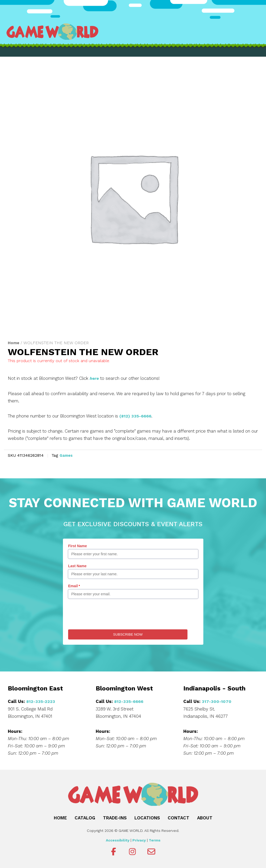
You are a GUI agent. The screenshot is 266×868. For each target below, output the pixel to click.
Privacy (139, 840)
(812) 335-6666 (137, 416)
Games (67, 455)
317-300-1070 (217, 701)
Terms (155, 840)
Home (14, 343)
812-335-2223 (41, 701)
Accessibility (118, 840)
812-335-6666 (130, 701)
